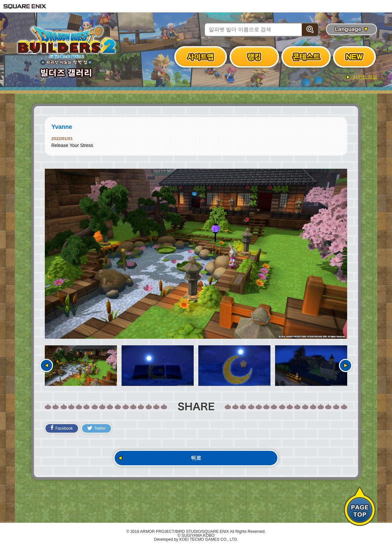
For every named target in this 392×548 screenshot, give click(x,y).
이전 (46, 365)
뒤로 (196, 458)
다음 (346, 365)
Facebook (62, 428)
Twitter (97, 428)
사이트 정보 (365, 77)
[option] (196, 254)
